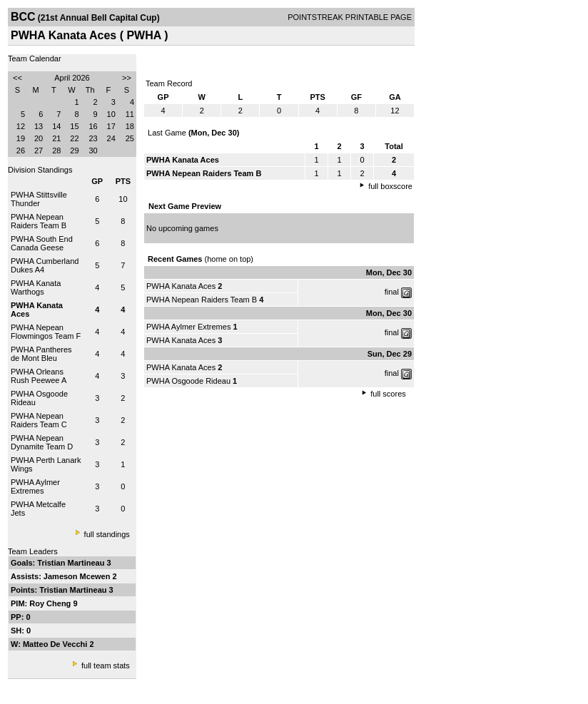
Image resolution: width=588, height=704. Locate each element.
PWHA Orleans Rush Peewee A (39, 376)
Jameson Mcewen (78, 576)
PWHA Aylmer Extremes (35, 486)
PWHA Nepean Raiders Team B (39, 221)
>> (127, 78)
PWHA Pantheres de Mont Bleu (41, 354)
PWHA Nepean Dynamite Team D (42, 442)
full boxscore (390, 186)
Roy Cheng (51, 603)
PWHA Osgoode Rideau (188, 381)
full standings (107, 534)
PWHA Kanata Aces (181, 286)
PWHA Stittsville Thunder (39, 199)
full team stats (106, 665)
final (392, 292)
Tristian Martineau (72, 563)
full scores (388, 394)
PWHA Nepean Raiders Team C (39, 420)
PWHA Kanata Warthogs (36, 287)
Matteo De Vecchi (56, 644)
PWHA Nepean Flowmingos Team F (46, 332)
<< (17, 78)
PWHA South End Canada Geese (42, 243)
